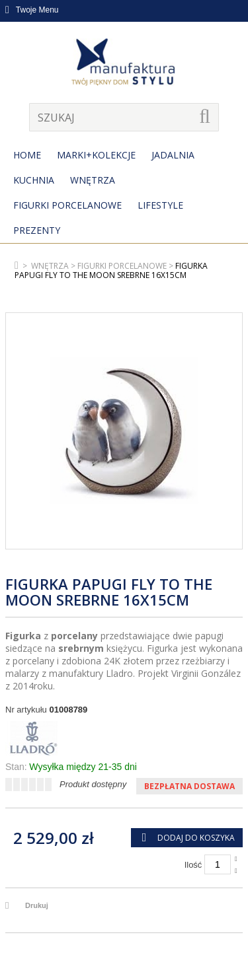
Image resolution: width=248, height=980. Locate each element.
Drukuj (37, 905)
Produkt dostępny (93, 784)
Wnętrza (93, 180)
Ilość (193, 865)
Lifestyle (160, 205)
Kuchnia (34, 180)
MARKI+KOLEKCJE (96, 155)
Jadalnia (173, 155)
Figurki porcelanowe (67, 205)
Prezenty (37, 230)
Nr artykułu (26, 710)
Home (27, 155)
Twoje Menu (32, 10)
